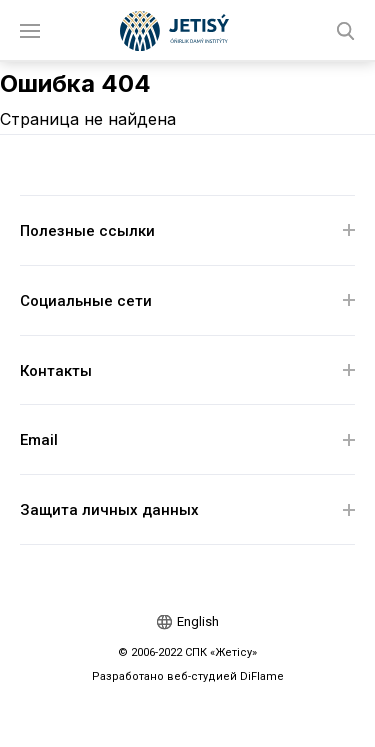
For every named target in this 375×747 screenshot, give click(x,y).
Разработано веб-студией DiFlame (188, 676)
